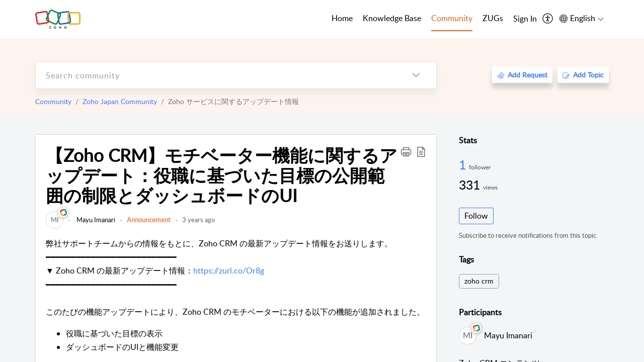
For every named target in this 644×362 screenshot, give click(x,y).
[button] (406, 151)
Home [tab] (342, 18)
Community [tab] (452, 18)
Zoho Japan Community (120, 101)
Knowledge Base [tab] (392, 18)
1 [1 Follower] (464, 164)
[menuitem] (525, 19)
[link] (55, 220)
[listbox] (416, 75)
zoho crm (479, 281)
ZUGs (493, 18)
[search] (216, 75)
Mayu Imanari (95, 220)
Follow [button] (476, 216)
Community (53, 101)
